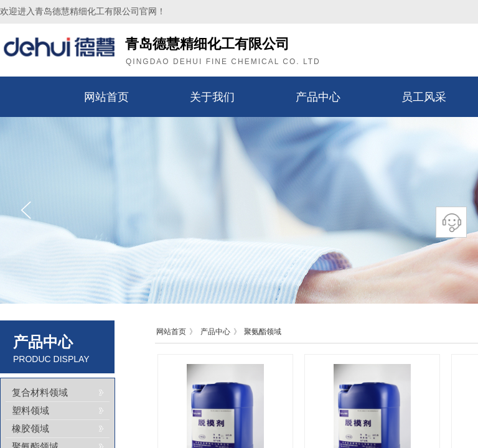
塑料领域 (30, 411)
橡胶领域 (30, 429)
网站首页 (106, 97)
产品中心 (318, 97)
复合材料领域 (40, 393)
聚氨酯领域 (263, 332)
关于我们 (212, 97)
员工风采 (424, 97)
